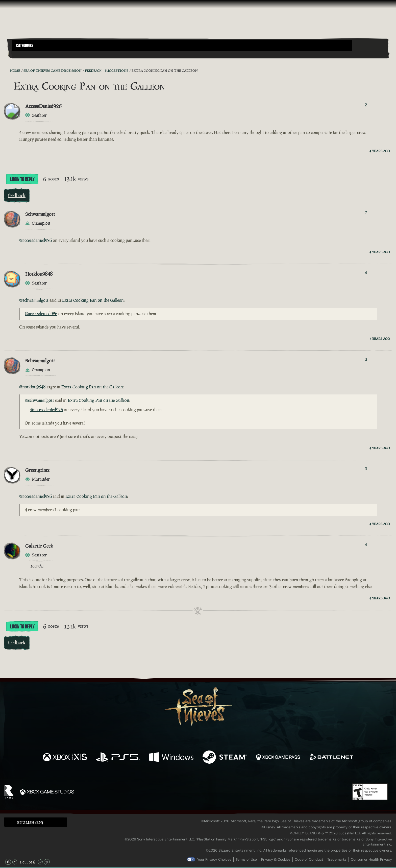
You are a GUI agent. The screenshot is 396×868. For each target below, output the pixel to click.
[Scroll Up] (15, 862)
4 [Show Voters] (366, 273)
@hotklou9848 (32, 387)
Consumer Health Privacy (371, 859)
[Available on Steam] (225, 758)
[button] (182, 45)
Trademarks (337, 859)
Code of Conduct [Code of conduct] (309, 859)
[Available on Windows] (171, 758)
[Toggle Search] (27, 54)
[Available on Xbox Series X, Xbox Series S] (65, 758)
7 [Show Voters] (366, 213)
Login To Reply (22, 179)
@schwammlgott (34, 300)
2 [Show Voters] (366, 105)
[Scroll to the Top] (8, 862)
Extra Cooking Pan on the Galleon (93, 300)
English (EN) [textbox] (30, 822)
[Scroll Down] (40, 862)
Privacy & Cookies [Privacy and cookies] (276, 859)
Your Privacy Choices (214, 859)
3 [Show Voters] (366, 359)
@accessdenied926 (35, 240)
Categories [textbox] (25, 46)
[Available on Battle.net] (331, 758)
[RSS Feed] (7, 71)
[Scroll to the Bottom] (47, 862)
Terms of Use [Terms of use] (246, 859)
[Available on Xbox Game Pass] (278, 758)
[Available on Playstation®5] (118, 758)
